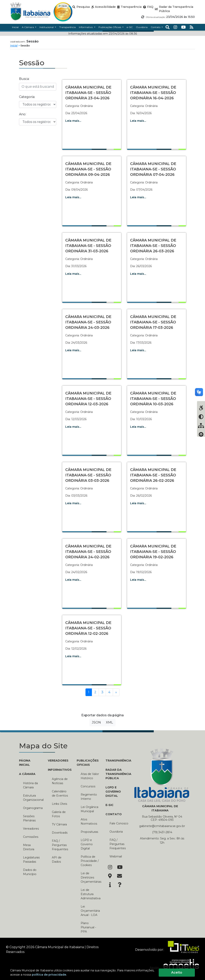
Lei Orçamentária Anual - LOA (90, 911)
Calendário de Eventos (60, 793)
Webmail (116, 856)
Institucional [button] (47, 27)
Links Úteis (59, 804)
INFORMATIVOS (59, 770)
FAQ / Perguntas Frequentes (60, 845)
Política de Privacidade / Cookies (90, 861)
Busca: (24, 79)
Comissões (31, 837)
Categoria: (27, 97)
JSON (96, 722)
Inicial (14, 46)
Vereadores (31, 829)
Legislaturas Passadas (31, 860)
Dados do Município (30, 872)
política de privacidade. (49, 975)
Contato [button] (156, 27)
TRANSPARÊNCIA (117, 761)
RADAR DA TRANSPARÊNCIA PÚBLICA (117, 774)
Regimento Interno (89, 797)
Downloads (60, 833)
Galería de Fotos (59, 814)
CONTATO (114, 814)
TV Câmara (59, 824)
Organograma (32, 808)
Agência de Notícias (60, 781)
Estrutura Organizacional (32, 798)
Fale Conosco (119, 823)
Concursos (88, 786)
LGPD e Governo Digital (87, 844)
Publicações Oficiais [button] (110, 27)
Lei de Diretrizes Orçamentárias (90, 877)
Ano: (23, 114)
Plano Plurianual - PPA (88, 927)
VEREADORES (58, 761)
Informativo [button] (86, 27)
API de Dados (57, 860)
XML (109, 722)
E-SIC (110, 805)
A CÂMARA (27, 774)
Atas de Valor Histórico (90, 776)
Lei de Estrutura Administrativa (90, 894)
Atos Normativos (89, 822)
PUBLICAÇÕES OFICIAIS (88, 763)
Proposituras (89, 832)
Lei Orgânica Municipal (89, 809)
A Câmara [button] (28, 27)
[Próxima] (116, 692)
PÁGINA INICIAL (25, 763)
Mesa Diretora (29, 847)
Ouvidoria (116, 832)
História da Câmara (30, 785)
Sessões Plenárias (29, 818)
